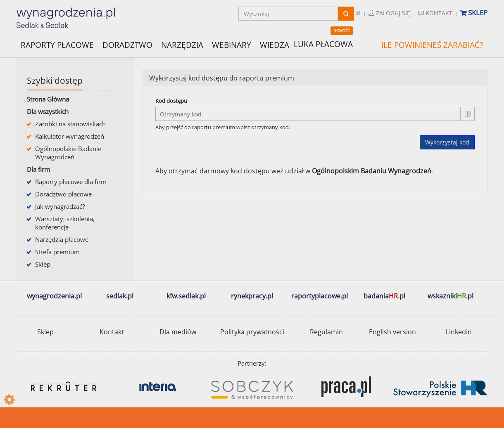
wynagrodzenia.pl (54, 296)
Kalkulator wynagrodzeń (70, 136)
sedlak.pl (120, 296)
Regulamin (326, 332)
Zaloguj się (389, 13)
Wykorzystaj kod (447, 142)
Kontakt (435, 13)
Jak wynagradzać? (60, 206)
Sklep (474, 13)
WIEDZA (275, 45)
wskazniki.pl (451, 296)
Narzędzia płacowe (62, 239)
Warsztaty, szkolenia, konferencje (65, 223)
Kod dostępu (171, 101)
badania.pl (384, 296)
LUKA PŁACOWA (323, 44)
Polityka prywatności (252, 332)
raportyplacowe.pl (320, 296)
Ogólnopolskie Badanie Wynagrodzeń (68, 153)
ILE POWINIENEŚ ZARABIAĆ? (432, 45)
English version (392, 332)
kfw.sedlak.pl (186, 296)
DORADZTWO (127, 45)
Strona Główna (48, 99)
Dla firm (38, 169)
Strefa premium (57, 252)
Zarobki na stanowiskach (70, 124)
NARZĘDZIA (182, 44)
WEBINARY (232, 44)
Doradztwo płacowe (63, 194)
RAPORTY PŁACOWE (57, 44)
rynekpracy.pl (252, 296)
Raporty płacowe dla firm (71, 182)
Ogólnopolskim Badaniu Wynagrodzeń (372, 171)
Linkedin (459, 332)
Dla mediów (178, 332)
